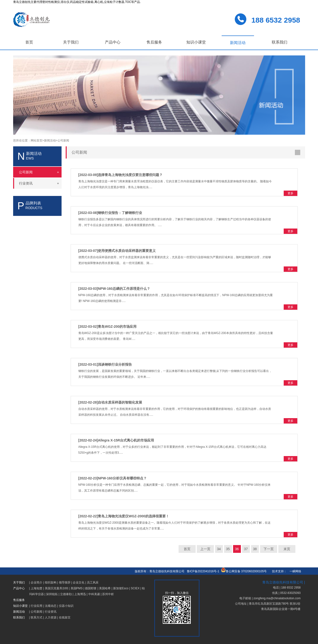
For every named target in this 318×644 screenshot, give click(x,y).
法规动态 (51, 606)
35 (228, 549)
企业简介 (36, 582)
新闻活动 (238, 43)
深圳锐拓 (52, 594)
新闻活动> (51, 141)
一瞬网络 (294, 571)
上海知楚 (36, 588)
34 (219, 549)
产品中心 (113, 42)
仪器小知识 (66, 606)
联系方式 (36, 618)
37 (246, 549)
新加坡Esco (121, 588)
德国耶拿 (91, 588)
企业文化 (79, 582)
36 (237, 549)
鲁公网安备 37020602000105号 (244, 571)
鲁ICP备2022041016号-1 (203, 571)
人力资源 (51, 618)
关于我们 (71, 42)
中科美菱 (94, 594)
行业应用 (36, 606)
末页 (287, 549)
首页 (29, 42)
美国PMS (77, 588)
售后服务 (154, 42)
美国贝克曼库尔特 (56, 588)
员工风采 (93, 582)
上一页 (205, 549)
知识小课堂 (196, 42)
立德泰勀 (66, 594)
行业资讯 (51, 612)
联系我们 (280, 42)
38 (255, 549)
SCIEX (135, 588)
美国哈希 (105, 588)
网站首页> (37, 141)
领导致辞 (65, 582)
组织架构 (51, 582)
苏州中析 (108, 594)
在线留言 (65, 618)
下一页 (269, 549)
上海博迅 (80, 594)
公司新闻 (63, 141)
